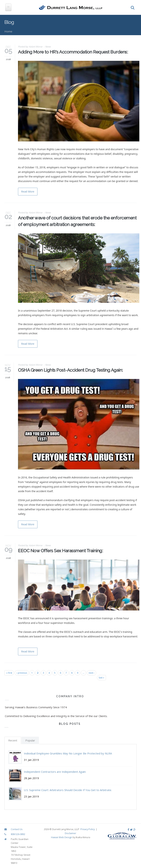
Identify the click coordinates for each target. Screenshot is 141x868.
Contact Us (17, 829)
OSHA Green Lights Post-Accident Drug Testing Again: (70, 370)
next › (92, 673)
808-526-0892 (18, 834)
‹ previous (22, 673)
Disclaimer (70, 833)
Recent (13, 740)
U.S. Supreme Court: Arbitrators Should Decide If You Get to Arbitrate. (68, 790)
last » (101, 678)
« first (9, 673)
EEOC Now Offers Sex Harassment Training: (60, 551)
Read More (28, 191)
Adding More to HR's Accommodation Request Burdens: (73, 52)
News (48, 47)
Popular (30, 740)
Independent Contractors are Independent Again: (55, 772)
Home (8, 31)
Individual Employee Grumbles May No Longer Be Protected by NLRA (68, 753)
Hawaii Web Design (62, 837)
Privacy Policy (88, 829)
